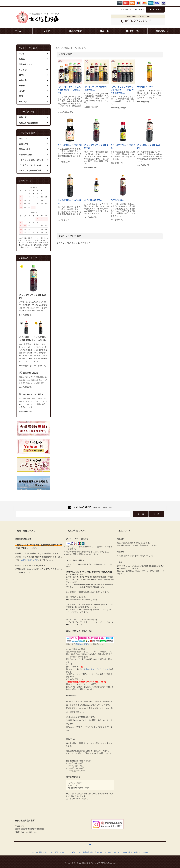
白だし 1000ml (117, 200)
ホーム (18, 31)
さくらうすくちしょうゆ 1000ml (96, 146)
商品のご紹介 (76, 31)
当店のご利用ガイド (29, 560)
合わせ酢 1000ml (145, 87)
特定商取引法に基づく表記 (93, 852)
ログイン (141, 10)
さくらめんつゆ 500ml (33, 394)
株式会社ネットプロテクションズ (97, 669)
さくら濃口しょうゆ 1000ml (149, 146)
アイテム (155, 10)
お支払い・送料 (133, 31)
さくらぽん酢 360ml (93, 200)
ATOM (146, 852)
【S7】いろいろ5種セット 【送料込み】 (96, 88)
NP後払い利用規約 (82, 644)
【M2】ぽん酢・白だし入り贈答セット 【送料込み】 (69, 90)
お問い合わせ (162, 31)
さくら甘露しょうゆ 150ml (70, 145)
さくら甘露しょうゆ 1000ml (69, 202)
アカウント (127, 10)
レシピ (47, 31)
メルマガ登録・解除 (130, 852)
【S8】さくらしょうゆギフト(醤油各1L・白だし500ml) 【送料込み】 (123, 90)
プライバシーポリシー (112, 852)
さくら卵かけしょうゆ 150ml (123, 146)
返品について (76, 852)
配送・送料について (62, 852)
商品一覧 (104, 31)
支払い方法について (46, 852)
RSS (141, 852)
